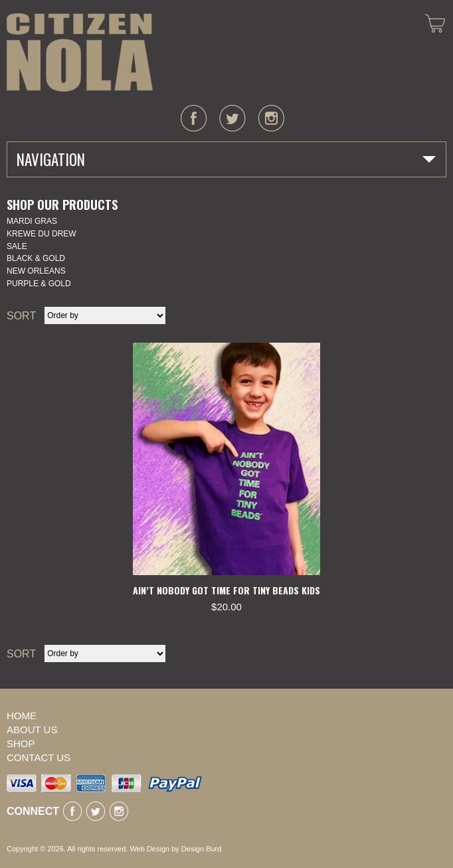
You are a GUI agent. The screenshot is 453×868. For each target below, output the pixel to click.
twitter (232, 118)
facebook (194, 118)
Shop (21, 743)
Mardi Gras (32, 221)
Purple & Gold (39, 284)
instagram (271, 118)
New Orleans (36, 271)
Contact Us (39, 757)
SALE (17, 246)
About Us (32, 730)
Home (22, 716)
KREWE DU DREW (42, 234)
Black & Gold (36, 258)
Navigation (51, 159)
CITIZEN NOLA (80, 52)
